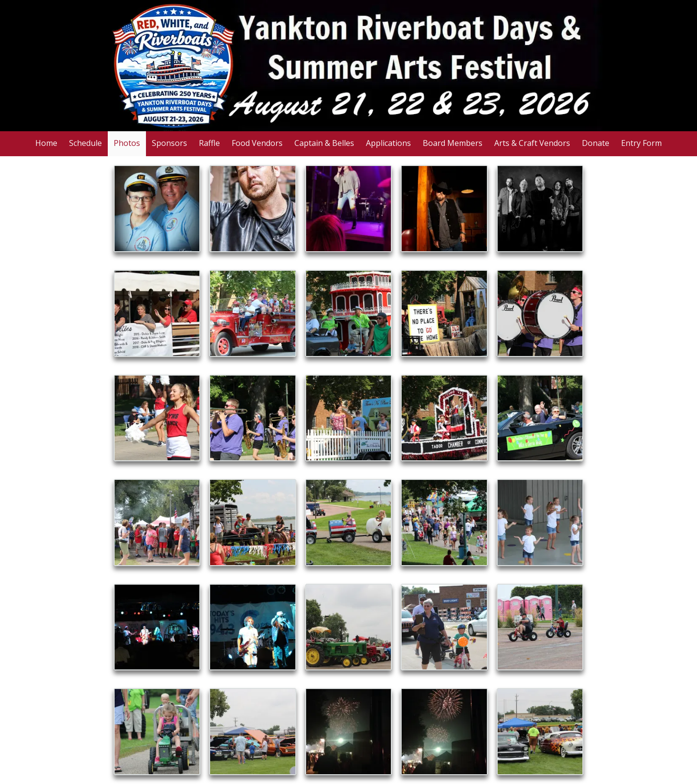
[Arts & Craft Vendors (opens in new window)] (532, 144)
